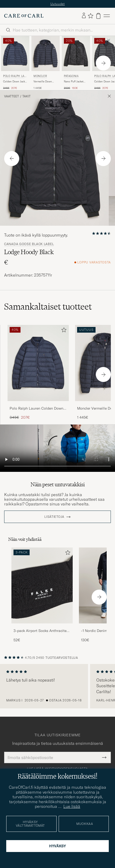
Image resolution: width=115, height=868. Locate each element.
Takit (26, 96)
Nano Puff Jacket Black (74, 82)
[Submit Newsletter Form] (104, 757)
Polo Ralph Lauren (15, 77)
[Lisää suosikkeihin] (63, 331)
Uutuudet (58, 4)
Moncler (40, 76)
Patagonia (71, 76)
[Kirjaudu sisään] (84, 16)
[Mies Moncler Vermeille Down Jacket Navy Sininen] (46, 53)
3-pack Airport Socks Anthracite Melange (40, 631)
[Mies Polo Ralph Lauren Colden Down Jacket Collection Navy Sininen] (15, 53)
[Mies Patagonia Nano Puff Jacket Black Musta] (76, 53)
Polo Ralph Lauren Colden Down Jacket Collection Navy (36, 409)
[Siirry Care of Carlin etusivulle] (24, 16)
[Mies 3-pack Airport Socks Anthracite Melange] (42, 586)
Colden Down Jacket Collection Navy (15, 82)
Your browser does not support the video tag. (58, 448)
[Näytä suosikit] (90, 16)
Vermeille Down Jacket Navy (43, 82)
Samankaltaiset (48, 307)
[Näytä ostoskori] (98, 16)
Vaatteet (12, 96)
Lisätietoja (54, 517)
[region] (58, 686)
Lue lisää (72, 806)
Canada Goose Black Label (29, 244)
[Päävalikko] (107, 16)
